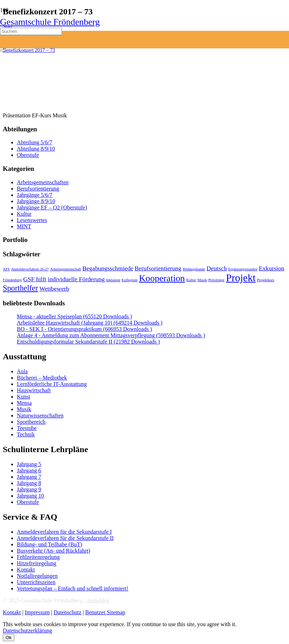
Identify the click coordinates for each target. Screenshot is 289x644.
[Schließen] (3, 50)
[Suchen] (31, 31)
